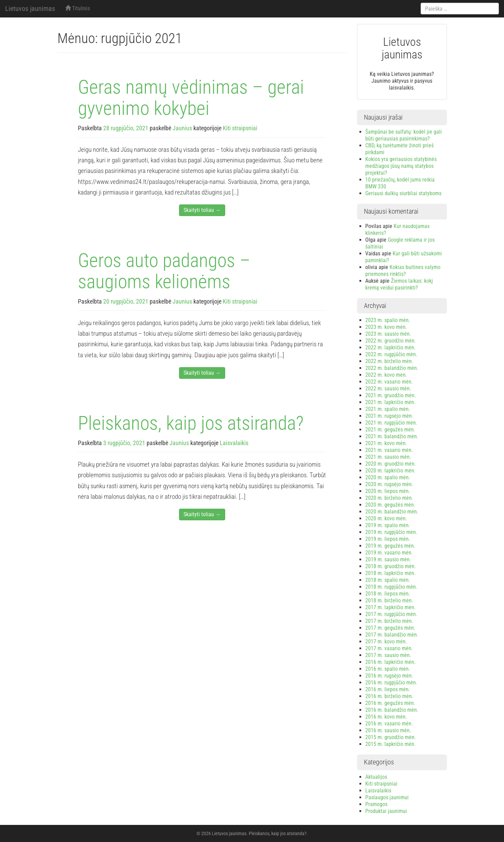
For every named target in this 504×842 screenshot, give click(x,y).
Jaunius (182, 128)
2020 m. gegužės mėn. (390, 505)
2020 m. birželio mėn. (389, 498)
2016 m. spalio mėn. (388, 669)
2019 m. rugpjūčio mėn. (391, 532)
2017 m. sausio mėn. (388, 655)
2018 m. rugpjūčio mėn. (391, 587)
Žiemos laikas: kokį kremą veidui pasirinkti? (399, 284)
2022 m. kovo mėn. (386, 375)
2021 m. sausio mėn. (388, 457)
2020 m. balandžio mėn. (392, 512)
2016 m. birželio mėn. (389, 696)
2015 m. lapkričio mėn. (390, 744)
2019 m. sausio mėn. (388, 559)
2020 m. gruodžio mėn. (391, 464)
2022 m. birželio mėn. (389, 361)
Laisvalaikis (234, 443)
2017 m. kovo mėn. (386, 641)
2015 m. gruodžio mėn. (391, 737)
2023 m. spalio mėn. (388, 320)
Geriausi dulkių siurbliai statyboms (403, 193)
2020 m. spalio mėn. (388, 477)
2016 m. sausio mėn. (388, 730)
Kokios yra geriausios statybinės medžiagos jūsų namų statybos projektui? (401, 166)
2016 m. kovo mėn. (386, 717)
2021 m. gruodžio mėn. (391, 395)
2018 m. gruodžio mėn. (391, 566)
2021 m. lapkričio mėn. (390, 402)
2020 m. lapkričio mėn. (390, 471)
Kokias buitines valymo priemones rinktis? (403, 271)
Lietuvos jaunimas (30, 9)
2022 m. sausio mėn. (388, 389)
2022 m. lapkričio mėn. (390, 348)
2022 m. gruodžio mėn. (391, 341)
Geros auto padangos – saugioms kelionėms (164, 271)
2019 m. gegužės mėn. (390, 546)
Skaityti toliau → (202, 210)
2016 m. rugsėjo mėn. (389, 676)
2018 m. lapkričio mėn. (390, 573)
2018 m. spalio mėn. (388, 580)
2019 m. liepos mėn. (388, 539)
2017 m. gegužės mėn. (390, 628)
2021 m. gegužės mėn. (390, 430)
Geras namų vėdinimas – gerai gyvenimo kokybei (191, 98)
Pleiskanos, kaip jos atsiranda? (191, 423)
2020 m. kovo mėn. (386, 518)
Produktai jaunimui (386, 811)
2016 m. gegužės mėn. (390, 703)
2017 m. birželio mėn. (389, 621)
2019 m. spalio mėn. (388, 525)
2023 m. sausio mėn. (388, 334)
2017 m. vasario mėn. (389, 648)
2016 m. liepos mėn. (388, 689)
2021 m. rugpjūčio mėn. (391, 423)
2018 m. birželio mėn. (389, 600)
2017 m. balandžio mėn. (392, 635)
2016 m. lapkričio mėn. (390, 662)
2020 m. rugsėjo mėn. (389, 484)
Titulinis (78, 8)
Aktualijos (376, 777)
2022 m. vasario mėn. (389, 382)
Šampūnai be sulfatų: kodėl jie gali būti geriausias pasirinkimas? (404, 135)
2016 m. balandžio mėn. (392, 710)
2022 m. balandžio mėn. (392, 368)
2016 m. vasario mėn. (389, 724)
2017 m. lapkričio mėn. (390, 607)
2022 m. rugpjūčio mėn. (391, 354)
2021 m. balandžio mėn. (392, 436)
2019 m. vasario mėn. (389, 553)
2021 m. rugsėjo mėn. (389, 416)
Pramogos (376, 804)
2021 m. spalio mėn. (388, 409)
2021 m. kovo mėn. (386, 443)
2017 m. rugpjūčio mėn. (391, 614)
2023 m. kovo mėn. (386, 327)
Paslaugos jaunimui (387, 797)
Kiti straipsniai (240, 128)
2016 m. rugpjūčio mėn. (391, 683)
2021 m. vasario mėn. (389, 450)
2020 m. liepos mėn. (388, 491)
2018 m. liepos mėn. (388, 594)
